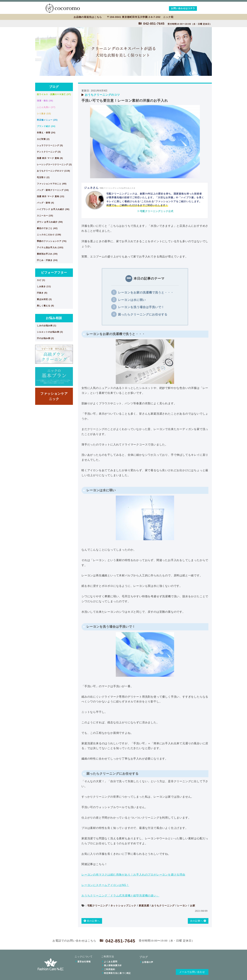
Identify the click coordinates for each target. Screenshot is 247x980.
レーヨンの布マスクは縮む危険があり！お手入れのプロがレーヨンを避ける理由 (133, 875)
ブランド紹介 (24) (46, 126)
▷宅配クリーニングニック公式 (155, 211)
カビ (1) (41, 280)
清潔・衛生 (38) (45, 101)
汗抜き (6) (42, 293)
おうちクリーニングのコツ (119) (53, 171)
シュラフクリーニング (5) (50, 145)
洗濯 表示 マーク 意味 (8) (50, 158)
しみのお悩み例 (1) (47, 326)
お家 (193, 906)
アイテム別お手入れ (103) (50, 248)
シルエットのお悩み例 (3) (50, 332)
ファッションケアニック (54, 396)
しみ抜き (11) (44, 286)
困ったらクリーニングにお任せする (143, 315)
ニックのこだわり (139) (49, 235)
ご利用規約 (110, 969)
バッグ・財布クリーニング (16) (53, 190)
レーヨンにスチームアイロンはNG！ (105, 885)
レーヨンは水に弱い (132, 300)
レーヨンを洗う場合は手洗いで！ (141, 307)
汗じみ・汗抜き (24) (47, 260)
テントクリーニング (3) (49, 152)
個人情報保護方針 (113, 965)
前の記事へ (92, 921)
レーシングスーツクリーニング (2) (54, 165)
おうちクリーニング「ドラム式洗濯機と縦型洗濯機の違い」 (120, 896)
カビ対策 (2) (43, 139)
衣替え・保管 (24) (46, 133)
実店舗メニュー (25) (47, 120)
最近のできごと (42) (47, 228)
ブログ (54, 87)
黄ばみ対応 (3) (44, 299)
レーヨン (182, 906)
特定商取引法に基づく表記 (117, 973)
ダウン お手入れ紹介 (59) (50, 222)
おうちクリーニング (163, 906)
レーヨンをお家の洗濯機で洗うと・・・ (146, 293)
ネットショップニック (123, 906)
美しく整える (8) (45, 306)
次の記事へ (198, 921)
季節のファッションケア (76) (52, 241)
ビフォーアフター (54, 273)
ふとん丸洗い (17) (46, 107)
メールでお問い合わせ (192, 972)
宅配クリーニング (98, 906)
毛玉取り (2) (43, 177)
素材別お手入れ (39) (47, 254)
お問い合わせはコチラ (183, 8)
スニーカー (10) (45, 216)
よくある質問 (111, 962)
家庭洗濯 (144, 906)
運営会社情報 (84, 962)
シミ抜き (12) (44, 114)
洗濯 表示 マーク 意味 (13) (51, 196)
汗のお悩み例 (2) (45, 338)
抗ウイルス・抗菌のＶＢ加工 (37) (54, 94)
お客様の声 (148, 962)
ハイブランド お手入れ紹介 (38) (53, 209)
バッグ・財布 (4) (45, 203)
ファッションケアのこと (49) (52, 184)
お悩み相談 (54, 318)
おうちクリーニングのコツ (102, 95)
